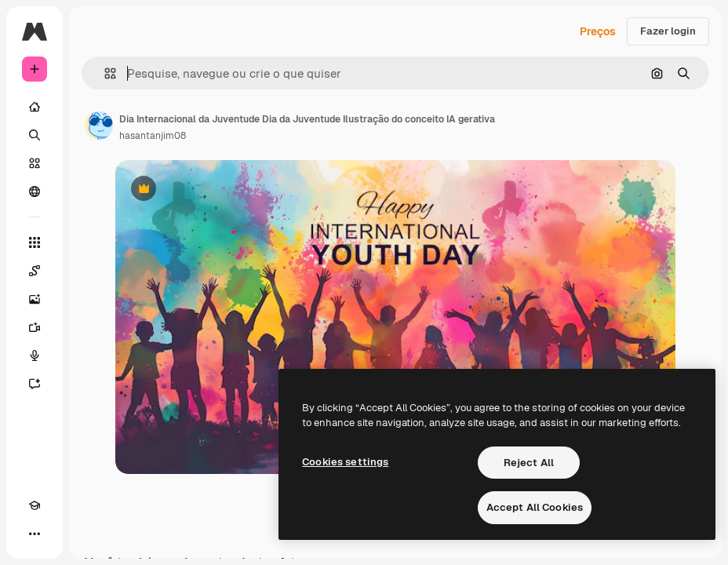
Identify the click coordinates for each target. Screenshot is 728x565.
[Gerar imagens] (35, 299)
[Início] (35, 107)
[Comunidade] (35, 191)
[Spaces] (35, 271)
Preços (598, 31)
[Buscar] (35, 135)
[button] (104, 73)
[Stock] (35, 163)
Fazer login (668, 31)
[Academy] (35, 505)
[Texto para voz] (35, 355)
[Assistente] (35, 384)
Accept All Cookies (535, 507)
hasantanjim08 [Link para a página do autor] (153, 136)
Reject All (529, 463)
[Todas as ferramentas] (35, 242)
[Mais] (35, 534)
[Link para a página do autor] (99, 126)
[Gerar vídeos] (35, 327)
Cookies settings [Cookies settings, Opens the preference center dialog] (345, 462)
